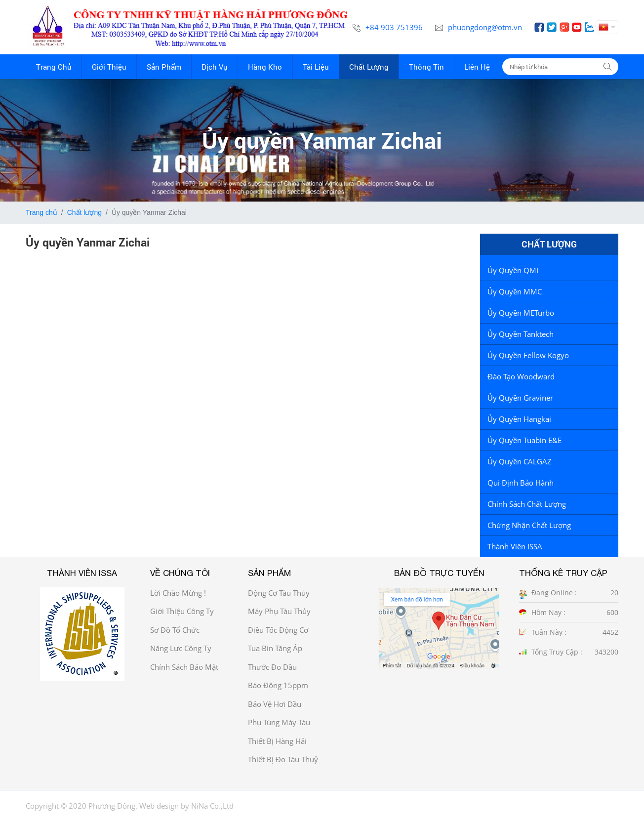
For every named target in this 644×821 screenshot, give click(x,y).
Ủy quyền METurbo (521, 313)
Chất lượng (84, 212)
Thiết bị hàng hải (277, 741)
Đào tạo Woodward (521, 376)
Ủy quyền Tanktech (521, 334)
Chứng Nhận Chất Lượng (529, 525)
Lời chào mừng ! (178, 593)
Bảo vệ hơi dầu (275, 704)
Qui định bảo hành (521, 483)
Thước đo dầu (272, 667)
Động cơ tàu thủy (279, 593)
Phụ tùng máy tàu (279, 722)
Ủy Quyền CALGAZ (520, 461)
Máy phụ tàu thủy (279, 611)
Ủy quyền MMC (515, 291)
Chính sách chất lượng (527, 504)
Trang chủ (41, 212)
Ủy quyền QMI (513, 270)
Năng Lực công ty (181, 648)
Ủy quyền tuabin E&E (524, 440)
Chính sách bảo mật (184, 667)
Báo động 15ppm (278, 685)
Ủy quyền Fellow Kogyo (528, 355)
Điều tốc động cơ (278, 630)
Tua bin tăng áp (275, 648)
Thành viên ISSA (515, 546)
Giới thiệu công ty (182, 611)
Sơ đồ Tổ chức (175, 630)
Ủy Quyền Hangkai (519, 419)
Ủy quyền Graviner (520, 398)
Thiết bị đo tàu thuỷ (283, 759)
